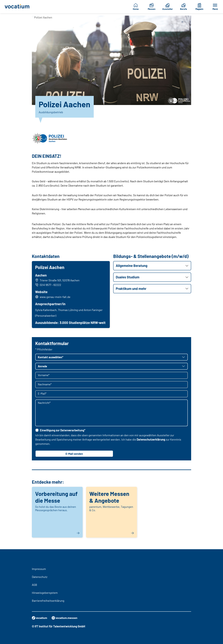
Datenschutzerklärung (151, 440)
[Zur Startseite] (18, 7)
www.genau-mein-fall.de (55, 297)
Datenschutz (40, 577)
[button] (152, 266)
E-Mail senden (74, 454)
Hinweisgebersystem (45, 593)
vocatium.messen (65, 618)
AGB (34, 585)
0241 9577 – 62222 (48, 285)
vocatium (40, 618)
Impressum (39, 569)
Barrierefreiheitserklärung (48, 601)
